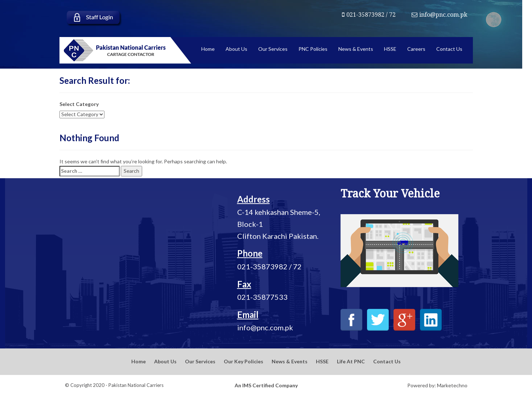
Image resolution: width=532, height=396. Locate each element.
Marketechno (452, 385)
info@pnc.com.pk (440, 15)
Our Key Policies (244, 361)
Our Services (200, 361)
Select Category (79, 104)
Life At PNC (351, 361)
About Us (165, 361)
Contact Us (387, 361)
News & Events (290, 361)
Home (139, 361)
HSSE (322, 361)
